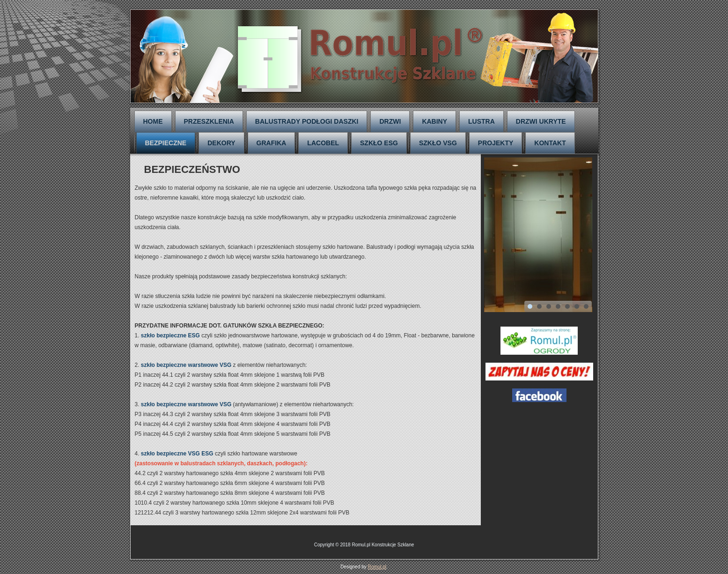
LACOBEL (323, 143)
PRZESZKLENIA (209, 121)
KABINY (434, 121)
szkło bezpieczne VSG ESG (177, 454)
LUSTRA (482, 121)
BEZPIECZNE (166, 143)
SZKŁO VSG (438, 143)
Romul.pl (377, 567)
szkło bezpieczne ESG (170, 335)
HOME (153, 121)
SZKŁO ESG (379, 143)
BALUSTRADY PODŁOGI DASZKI (307, 121)
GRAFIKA (272, 143)
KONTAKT (550, 143)
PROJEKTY (496, 143)
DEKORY (221, 143)
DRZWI (390, 121)
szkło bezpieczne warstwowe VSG (186, 365)
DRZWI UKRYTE (541, 121)
